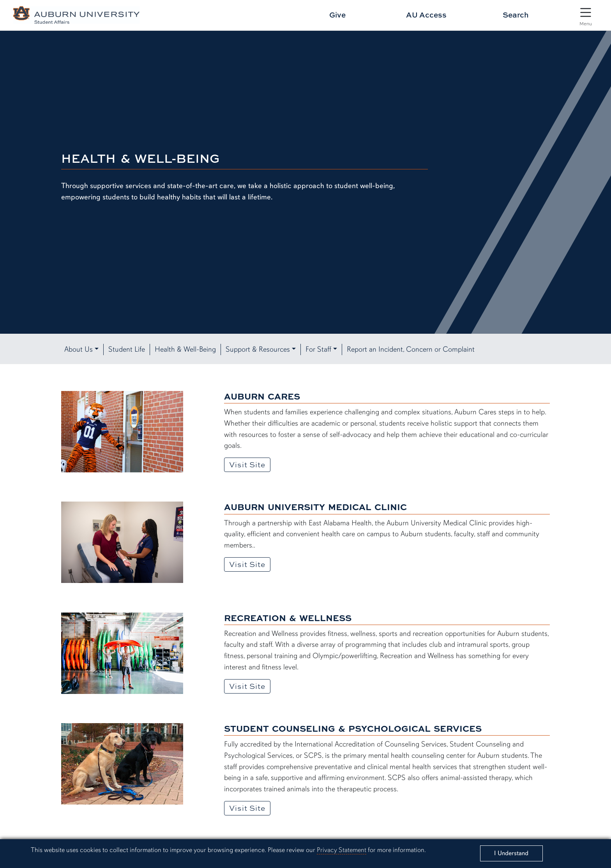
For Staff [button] (318, 349)
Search (516, 15)
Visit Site (250, 464)
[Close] (511, 853)
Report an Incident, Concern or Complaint (411, 349)
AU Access (426, 15)
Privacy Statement (342, 850)
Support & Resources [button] (258, 349)
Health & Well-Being (185, 349)
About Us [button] (79, 349)
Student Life (127, 349)
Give (337, 15)
